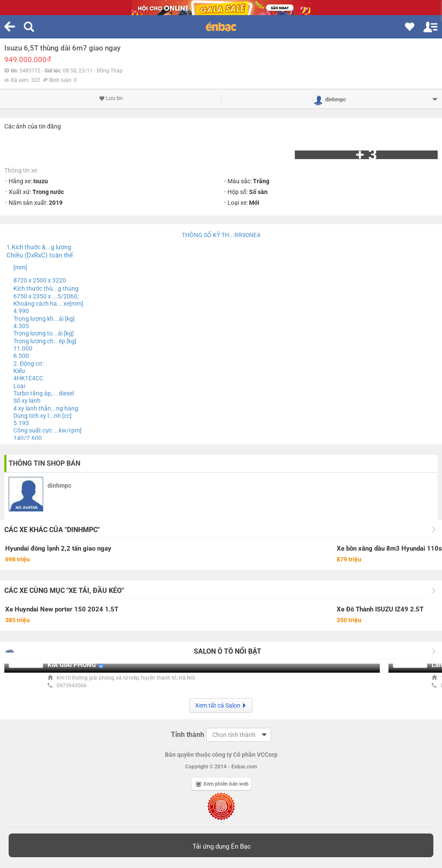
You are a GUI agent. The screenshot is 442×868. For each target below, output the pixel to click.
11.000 (23, 348)
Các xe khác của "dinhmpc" (52, 530)
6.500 (21, 356)
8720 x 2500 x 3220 (40, 280)
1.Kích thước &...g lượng (39, 247)
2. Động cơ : (29, 363)
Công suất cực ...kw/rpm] (47, 430)
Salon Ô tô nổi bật (227, 651)
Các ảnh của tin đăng (33, 126)
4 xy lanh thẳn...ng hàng (46, 408)
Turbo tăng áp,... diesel (44, 393)
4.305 (21, 326)
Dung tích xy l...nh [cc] (43, 416)
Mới (254, 203)
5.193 (21, 423)
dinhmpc (59, 486)
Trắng (261, 181)
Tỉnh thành (188, 735)
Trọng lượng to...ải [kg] (44, 333)
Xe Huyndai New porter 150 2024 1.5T (62, 609)
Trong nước (48, 192)
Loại (19, 386)
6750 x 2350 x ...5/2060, (46, 296)
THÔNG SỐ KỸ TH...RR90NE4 (221, 235)
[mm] (20, 267)
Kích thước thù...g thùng (46, 288)
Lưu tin (111, 98)
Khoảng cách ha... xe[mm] (48, 304)
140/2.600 (28, 438)
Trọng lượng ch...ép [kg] (45, 341)
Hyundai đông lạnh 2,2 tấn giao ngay (58, 548)
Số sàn (258, 192)
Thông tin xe (21, 170)
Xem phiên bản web (222, 784)
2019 (56, 203)
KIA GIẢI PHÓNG (72, 665)
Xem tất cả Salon (221, 705)
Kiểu (19, 371)
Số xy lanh (27, 401)
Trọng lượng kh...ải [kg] (44, 319)
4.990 (21, 311)
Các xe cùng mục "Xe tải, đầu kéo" (64, 591)
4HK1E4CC (28, 378)
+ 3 (366, 155)
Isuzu (41, 181)
